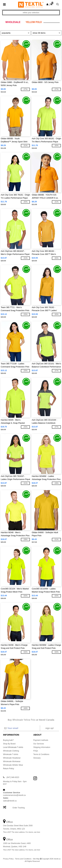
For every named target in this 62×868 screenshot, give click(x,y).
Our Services (39, 744)
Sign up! (50, 728)
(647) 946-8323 (13, 777)
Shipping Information (42, 747)
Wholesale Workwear (12, 761)
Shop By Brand (9, 744)
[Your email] (21, 728)
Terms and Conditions (23, 859)
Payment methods (41, 740)
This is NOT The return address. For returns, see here (22, 832)
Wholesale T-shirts (11, 754)
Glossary (37, 758)
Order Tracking (18, 808)
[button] (47, 4)
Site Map (36, 859)
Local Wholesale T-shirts (13, 747)
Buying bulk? (8, 740)
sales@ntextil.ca (10, 801)
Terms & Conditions (41, 754)
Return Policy (9, 769)
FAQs (36, 751)
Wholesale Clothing (11, 751)
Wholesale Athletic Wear (13, 765)
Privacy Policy (8, 859)
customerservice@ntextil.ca (14, 795)
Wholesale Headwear (12, 758)
